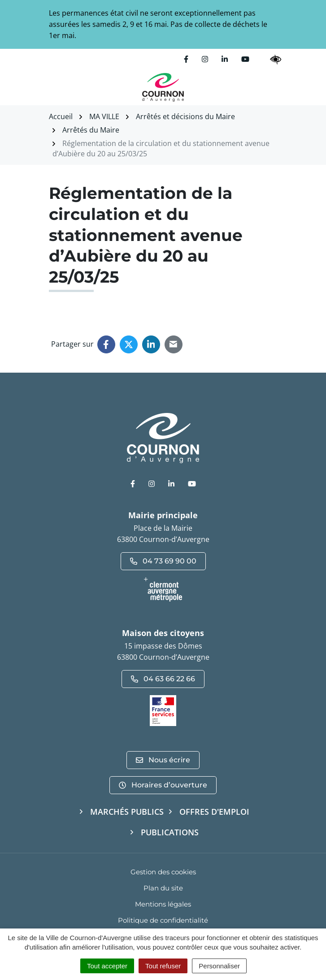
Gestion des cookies (163, 872)
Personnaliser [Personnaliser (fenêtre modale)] (219, 966)
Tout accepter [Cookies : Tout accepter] (107, 966)
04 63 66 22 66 (163, 679)
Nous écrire (163, 760)
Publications (170, 832)
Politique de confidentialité (163, 920)
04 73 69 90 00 (163, 561)
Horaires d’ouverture (163, 785)
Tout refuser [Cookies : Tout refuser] (163, 966)
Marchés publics (127, 812)
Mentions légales (163, 904)
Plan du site (163, 888)
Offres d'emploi (214, 812)
